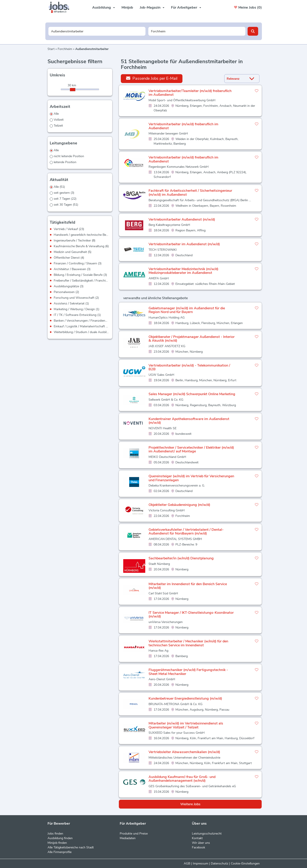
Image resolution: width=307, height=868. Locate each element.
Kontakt (197, 838)
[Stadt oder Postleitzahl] (197, 31)
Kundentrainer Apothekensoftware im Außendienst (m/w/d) (189, 421)
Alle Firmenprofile (60, 852)
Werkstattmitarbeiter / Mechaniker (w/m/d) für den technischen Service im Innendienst (188, 643)
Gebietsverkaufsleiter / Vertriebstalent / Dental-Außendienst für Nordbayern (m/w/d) (186, 532)
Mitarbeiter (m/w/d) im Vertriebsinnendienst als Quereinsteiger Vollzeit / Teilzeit (186, 725)
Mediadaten (128, 838)
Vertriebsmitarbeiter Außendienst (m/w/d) (182, 219)
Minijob (127, 7)
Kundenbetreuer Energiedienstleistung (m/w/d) (185, 698)
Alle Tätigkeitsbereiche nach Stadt (71, 847)
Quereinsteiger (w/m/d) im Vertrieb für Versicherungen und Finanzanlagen (191, 478)
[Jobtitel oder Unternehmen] (97, 31)
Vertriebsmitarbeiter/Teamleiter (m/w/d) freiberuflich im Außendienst (190, 93)
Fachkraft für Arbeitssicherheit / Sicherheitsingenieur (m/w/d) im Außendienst (190, 193)
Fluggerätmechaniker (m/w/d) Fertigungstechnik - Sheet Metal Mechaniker (188, 672)
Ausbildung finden (60, 838)
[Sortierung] (236, 79)
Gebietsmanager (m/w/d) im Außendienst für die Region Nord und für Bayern (187, 310)
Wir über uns (201, 843)
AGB (187, 863)
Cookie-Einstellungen (245, 863)
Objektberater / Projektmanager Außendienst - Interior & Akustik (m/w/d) (192, 339)
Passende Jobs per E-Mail (152, 78)
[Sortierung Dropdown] (253, 79)
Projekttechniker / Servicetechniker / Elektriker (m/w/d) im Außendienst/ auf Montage (191, 450)
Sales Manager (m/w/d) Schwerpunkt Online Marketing (192, 394)
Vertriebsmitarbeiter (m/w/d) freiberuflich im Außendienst (183, 126)
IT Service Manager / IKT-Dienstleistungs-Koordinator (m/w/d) (191, 615)
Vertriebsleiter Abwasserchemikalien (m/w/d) (184, 752)
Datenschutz (220, 863)
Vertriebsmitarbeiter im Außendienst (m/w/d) (184, 244)
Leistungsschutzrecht (207, 834)
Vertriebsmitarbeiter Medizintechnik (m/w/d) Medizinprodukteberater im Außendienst (183, 271)
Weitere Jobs (190, 804)
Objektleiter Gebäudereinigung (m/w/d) (179, 505)
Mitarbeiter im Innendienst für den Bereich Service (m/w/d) (188, 586)
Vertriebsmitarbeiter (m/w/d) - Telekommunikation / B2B (189, 367)
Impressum (200, 863)
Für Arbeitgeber (186, 7)
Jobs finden (55, 834)
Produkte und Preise (134, 834)
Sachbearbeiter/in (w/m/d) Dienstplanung (181, 558)
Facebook (199, 847)
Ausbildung (104, 7)
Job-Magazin (152, 7)
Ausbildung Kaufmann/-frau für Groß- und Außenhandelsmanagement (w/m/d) (182, 779)
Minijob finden (57, 843)
